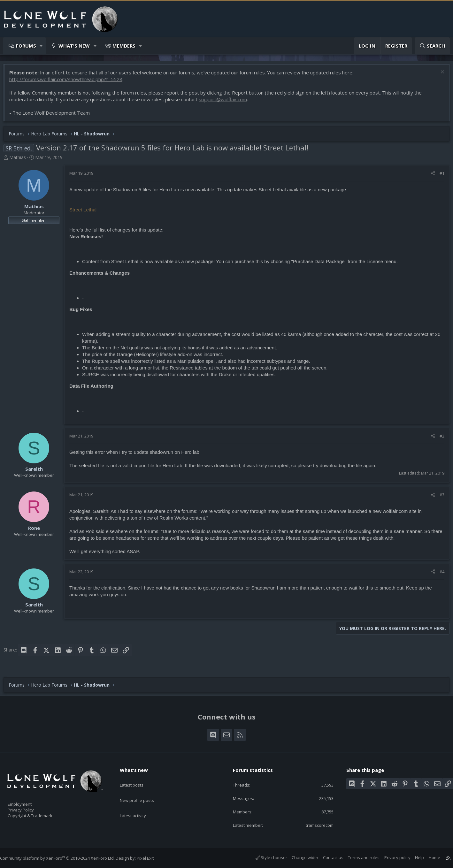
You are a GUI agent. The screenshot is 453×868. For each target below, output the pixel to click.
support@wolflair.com (226, 103)
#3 (439, 498)
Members (124, 46)
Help (413, 857)
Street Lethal (86, 213)
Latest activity (139, 803)
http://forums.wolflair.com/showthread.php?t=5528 (69, 82)
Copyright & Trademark (40, 813)
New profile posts (143, 790)
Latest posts (137, 778)
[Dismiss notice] (438, 76)
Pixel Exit (152, 858)
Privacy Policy (29, 807)
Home (428, 857)
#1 (439, 176)
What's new (74, 46)
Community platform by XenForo (64, 858)
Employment (28, 800)
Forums (26, 46)
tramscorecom (314, 825)
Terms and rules (357, 857)
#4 (439, 575)
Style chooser (265, 857)
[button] (41, 46)
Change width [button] (299, 857)
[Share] (430, 176)
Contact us (327, 857)
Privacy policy (391, 857)
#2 (439, 439)
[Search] (432, 46)
